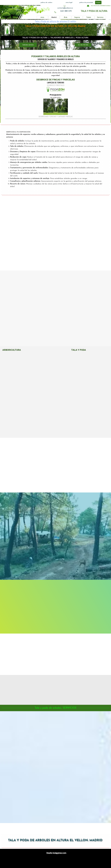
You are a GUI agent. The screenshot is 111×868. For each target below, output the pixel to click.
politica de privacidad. (86, 3)
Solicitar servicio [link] (28, 45)
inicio (42, 17)
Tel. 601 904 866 (83, 45)
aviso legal (69, 3)
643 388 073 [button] (66, 11)
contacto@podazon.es (65, 8)
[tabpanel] (65, 8)
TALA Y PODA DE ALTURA (94, 11)
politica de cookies (46, 3)
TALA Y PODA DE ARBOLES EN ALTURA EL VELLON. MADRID (55, 840)
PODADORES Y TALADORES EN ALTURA (22, 5)
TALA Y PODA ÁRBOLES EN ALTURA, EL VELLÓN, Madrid (55, 26)
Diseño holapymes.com (56, 853)
